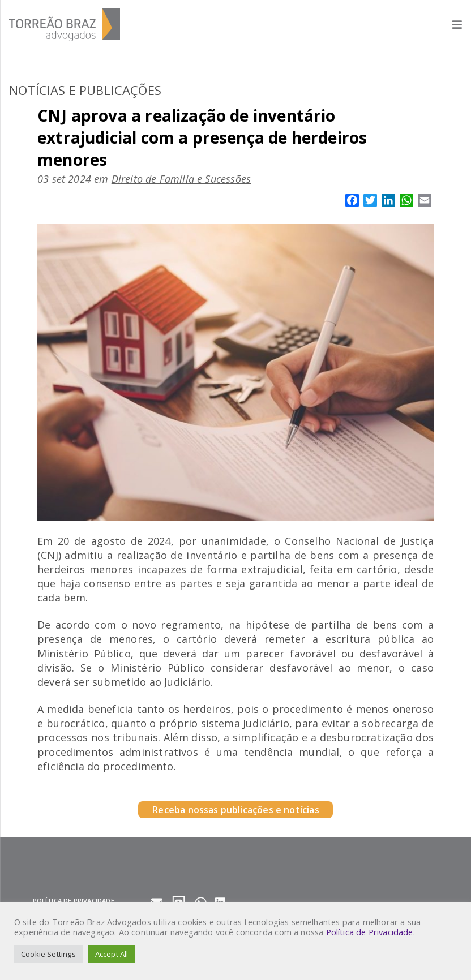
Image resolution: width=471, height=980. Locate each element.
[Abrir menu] (451, 25)
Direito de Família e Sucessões (181, 179)
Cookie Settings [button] (48, 954)
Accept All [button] (112, 954)
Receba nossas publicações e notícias (235, 810)
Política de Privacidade (370, 932)
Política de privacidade (74, 901)
